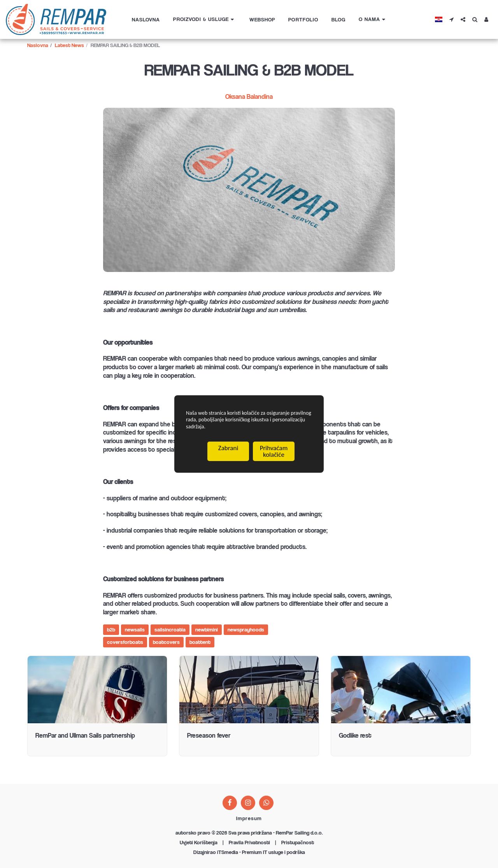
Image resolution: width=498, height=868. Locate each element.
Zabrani (228, 451)
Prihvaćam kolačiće (274, 454)
